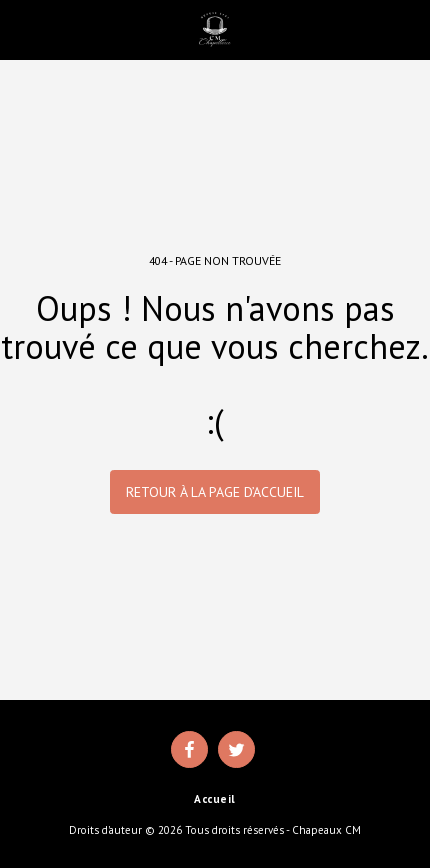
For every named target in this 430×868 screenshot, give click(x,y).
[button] (22, 29)
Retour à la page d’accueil (215, 492)
